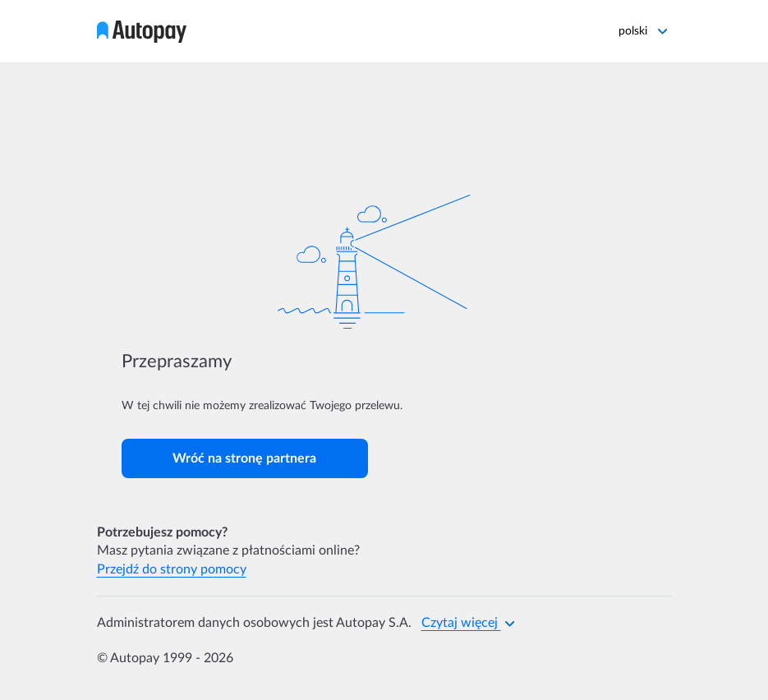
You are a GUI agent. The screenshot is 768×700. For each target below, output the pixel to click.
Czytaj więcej (468, 623)
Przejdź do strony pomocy (172, 569)
